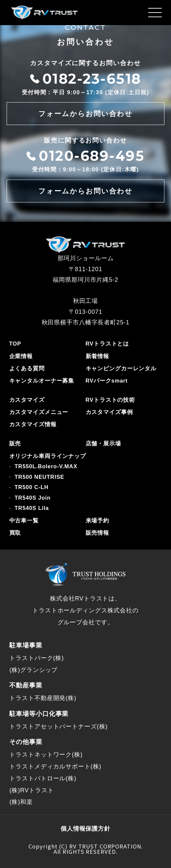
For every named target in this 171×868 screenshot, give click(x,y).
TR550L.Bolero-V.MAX (46, 466)
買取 (15, 533)
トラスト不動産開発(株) (43, 698)
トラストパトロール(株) (43, 778)
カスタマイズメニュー (39, 412)
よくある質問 (27, 369)
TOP (15, 344)
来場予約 (98, 521)
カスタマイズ (27, 400)
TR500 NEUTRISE (39, 477)
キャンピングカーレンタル (121, 369)
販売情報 (98, 533)
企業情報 (21, 356)
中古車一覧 (24, 521)
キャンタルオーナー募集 (42, 381)
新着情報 (98, 356)
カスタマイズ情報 (33, 424)
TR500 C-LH (31, 487)
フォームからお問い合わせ (86, 114)
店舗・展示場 (103, 444)
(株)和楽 (21, 802)
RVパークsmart (107, 381)
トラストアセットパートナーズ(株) (58, 726)
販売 (15, 444)
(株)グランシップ (33, 670)
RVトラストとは (107, 344)
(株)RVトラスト (31, 790)
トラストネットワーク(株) (46, 755)
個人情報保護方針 (85, 829)
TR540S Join (33, 498)
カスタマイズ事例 (109, 412)
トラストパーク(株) (37, 658)
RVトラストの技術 (110, 400)
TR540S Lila (32, 508)
